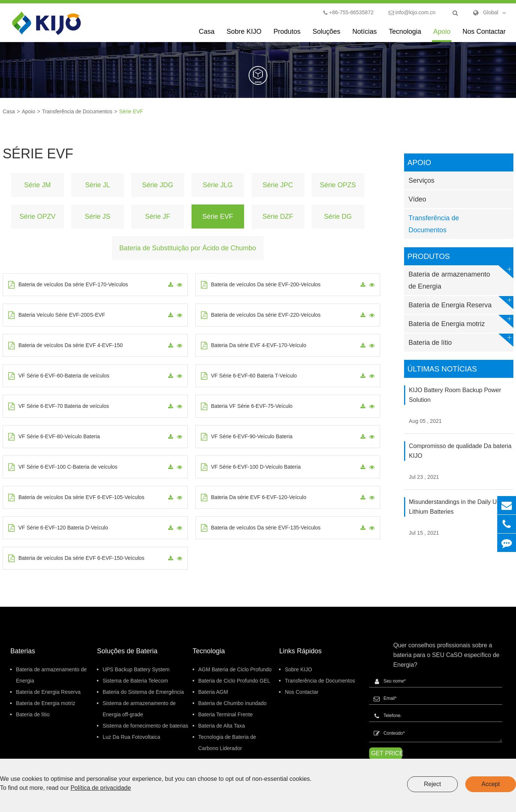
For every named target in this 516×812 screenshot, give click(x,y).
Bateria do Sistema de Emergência (143, 692)
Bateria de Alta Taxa (222, 726)
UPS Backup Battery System (136, 669)
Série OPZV (38, 217)
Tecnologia (405, 35)
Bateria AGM (213, 692)
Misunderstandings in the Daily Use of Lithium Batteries (459, 507)
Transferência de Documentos (77, 111)
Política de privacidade (101, 788)
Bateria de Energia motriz (461, 321)
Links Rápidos (300, 651)
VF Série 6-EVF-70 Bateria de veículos (59, 406)
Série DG (338, 217)
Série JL (98, 185)
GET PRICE (387, 753)
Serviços (422, 180)
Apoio (442, 35)
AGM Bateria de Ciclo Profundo (235, 669)
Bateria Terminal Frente (226, 714)
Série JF (158, 217)
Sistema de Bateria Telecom (135, 681)
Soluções (326, 35)
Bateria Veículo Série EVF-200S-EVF (57, 315)
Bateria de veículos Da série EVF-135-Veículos (261, 528)
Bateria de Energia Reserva (461, 303)
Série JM (37, 185)
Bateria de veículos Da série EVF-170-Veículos (68, 285)
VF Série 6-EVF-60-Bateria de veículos (59, 376)
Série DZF (278, 217)
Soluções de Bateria (127, 651)
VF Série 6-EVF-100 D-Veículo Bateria (251, 467)
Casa (207, 35)
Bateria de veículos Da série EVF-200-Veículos (261, 285)
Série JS (98, 217)
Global (490, 12)
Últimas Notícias (442, 369)
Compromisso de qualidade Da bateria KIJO (460, 451)
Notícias (364, 35)
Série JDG (158, 185)
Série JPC (278, 185)
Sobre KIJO (244, 35)
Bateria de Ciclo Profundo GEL (234, 681)
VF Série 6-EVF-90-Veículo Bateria (247, 437)
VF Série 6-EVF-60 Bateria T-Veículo (249, 376)
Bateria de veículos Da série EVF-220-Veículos (261, 315)
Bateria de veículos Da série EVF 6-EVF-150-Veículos (76, 558)
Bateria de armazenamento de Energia (461, 278)
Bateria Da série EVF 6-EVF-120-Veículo (254, 498)
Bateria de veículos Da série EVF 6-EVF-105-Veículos (76, 498)
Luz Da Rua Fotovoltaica (131, 737)
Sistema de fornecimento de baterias (145, 726)
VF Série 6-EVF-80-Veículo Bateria (54, 437)
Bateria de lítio (461, 340)
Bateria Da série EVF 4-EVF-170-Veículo (254, 346)
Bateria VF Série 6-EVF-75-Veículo (247, 406)
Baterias (23, 651)
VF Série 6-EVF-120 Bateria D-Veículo (58, 528)
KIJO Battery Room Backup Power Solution (455, 395)
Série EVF (131, 111)
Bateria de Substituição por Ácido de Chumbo (188, 248)
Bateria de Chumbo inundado (232, 703)
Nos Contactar (484, 35)
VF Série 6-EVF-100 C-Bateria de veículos (63, 467)
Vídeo (417, 199)
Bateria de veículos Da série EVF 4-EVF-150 (66, 346)
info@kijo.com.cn (412, 12)
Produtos (287, 35)
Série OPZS (338, 185)
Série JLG (218, 185)
